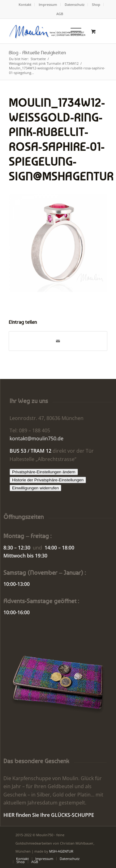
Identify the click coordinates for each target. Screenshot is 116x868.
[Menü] (73, 31)
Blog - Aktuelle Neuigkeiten (37, 52)
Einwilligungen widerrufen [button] (35, 488)
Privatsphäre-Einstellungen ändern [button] (44, 472)
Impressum (48, 4)
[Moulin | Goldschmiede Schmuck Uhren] (48, 31)
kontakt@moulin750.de (37, 438)
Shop (96, 4)
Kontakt (25, 4)
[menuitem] (25, 5)
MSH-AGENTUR (61, 851)
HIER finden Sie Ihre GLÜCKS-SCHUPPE (49, 815)
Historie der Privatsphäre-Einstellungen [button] (48, 480)
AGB (60, 14)
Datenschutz (75, 4)
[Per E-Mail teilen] (58, 341)
